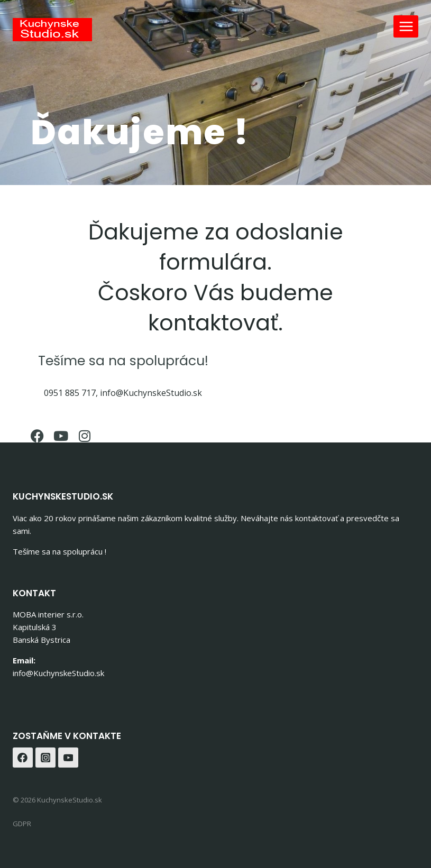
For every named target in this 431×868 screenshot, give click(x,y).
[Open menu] (406, 26)
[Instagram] (45, 758)
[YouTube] (68, 758)
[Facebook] (23, 758)
